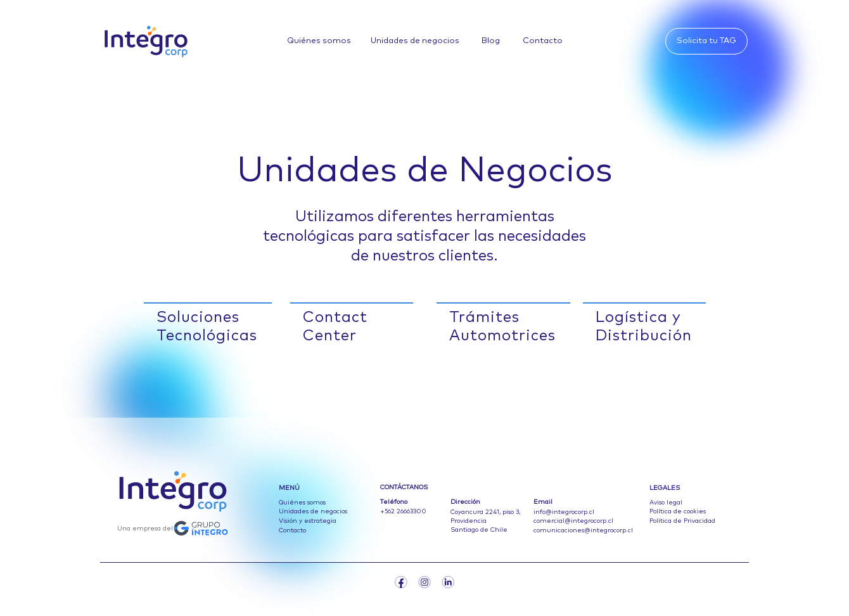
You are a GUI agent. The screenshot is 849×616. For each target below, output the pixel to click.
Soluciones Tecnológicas (207, 327)
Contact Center (335, 327)
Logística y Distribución (644, 327)
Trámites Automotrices (502, 327)
